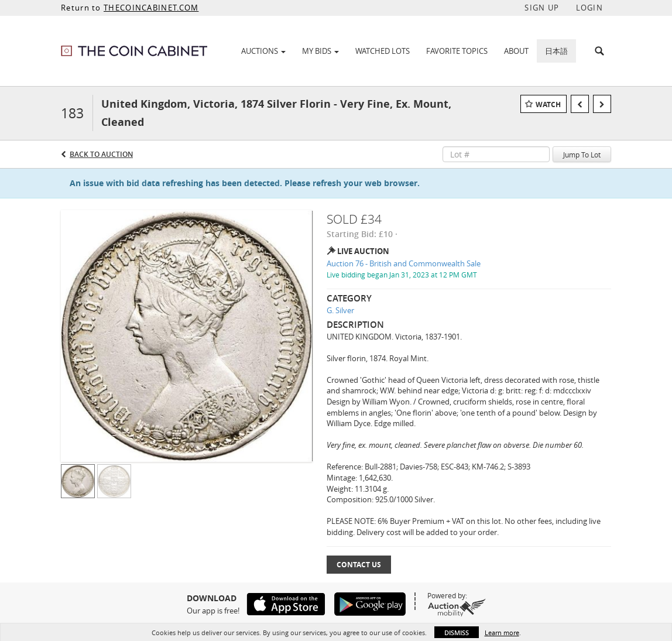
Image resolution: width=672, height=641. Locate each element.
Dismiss (457, 633)
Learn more (502, 633)
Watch (548, 104)
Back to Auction (101, 154)
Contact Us (359, 565)
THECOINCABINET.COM (151, 8)
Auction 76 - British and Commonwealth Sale (404, 263)
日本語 (556, 51)
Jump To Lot (582, 155)
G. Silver (340, 310)
